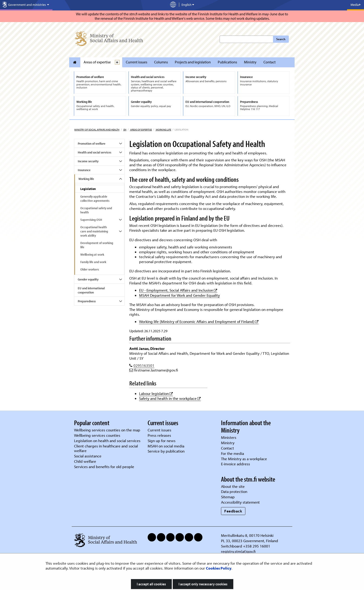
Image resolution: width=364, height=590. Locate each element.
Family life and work (93, 262)
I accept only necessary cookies (203, 584)
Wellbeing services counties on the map (107, 430)
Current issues (136, 62)
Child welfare (85, 461)
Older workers (90, 269)
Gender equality (88, 279)
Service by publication (166, 451)
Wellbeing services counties (97, 435)
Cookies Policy (219, 568)
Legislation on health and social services (107, 441)
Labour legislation (156, 393)
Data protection (234, 491)
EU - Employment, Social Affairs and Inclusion (178, 290)
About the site (233, 486)
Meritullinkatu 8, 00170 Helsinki (247, 535)
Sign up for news (162, 441)
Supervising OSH (91, 220)
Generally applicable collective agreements (95, 199)
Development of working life (97, 245)
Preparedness (87, 301)
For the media (232, 453)
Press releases (159, 435)
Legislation (88, 189)
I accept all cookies (151, 584)
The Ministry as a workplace (244, 459)
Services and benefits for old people (104, 467)
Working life (163, 130)
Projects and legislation (193, 62)
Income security (88, 161)
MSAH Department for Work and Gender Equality (179, 295)
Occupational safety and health (96, 210)
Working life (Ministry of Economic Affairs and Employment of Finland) (199, 321)
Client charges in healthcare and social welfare (106, 448)
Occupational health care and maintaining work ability (94, 231)
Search (281, 39)
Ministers (229, 437)
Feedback (233, 511)
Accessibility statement (240, 502)
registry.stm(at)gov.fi (239, 551)
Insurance (84, 170)
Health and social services (94, 152)
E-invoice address (236, 464)
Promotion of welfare (92, 143)
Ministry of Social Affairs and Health (97, 130)
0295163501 (144, 365)
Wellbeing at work (92, 254)
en (125, 130)
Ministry (250, 62)
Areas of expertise (97, 62)
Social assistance (88, 456)
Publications (227, 62)
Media (356, 5)
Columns (161, 62)
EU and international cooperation (91, 290)
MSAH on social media (166, 446)
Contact (270, 62)
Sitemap (228, 497)
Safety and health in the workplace (170, 398)
